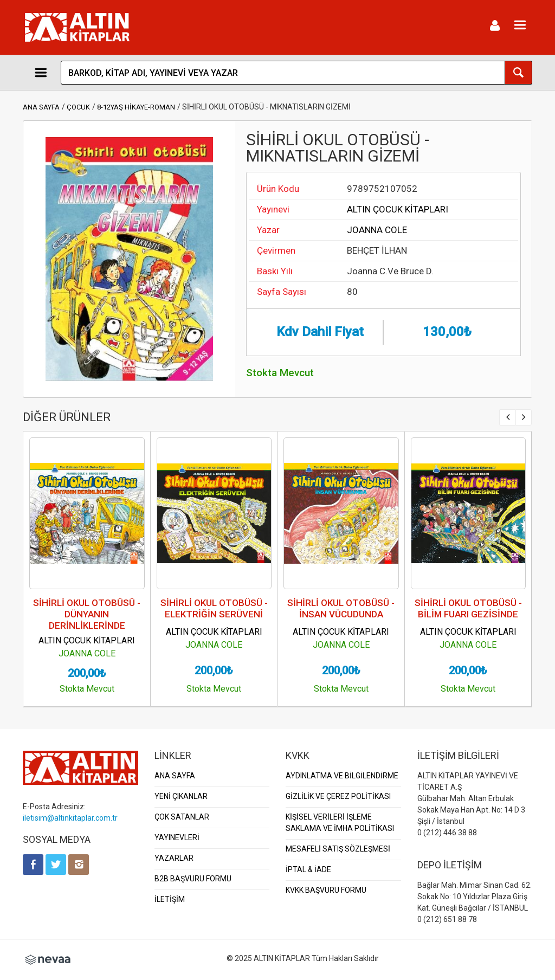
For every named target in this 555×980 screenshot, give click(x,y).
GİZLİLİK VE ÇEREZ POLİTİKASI (338, 796)
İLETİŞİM (170, 899)
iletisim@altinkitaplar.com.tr (70, 818)
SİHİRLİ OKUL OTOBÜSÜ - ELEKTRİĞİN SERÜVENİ (214, 608)
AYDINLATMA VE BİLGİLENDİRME (342, 776)
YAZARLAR (174, 858)
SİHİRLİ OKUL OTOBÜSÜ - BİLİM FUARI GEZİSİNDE (468, 608)
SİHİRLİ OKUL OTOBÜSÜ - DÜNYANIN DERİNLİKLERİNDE (87, 614)
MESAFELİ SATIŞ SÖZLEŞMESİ (338, 849)
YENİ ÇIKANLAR (181, 796)
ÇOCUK (78, 107)
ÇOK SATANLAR (182, 817)
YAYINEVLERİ (177, 837)
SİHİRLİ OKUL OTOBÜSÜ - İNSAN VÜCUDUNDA (341, 608)
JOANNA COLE (377, 230)
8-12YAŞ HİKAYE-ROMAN (136, 107)
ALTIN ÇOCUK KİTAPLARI (398, 209)
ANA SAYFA (41, 107)
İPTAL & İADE (308, 869)
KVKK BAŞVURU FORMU (326, 890)
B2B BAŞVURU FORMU (193, 879)
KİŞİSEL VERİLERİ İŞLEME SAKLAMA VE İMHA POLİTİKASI (340, 823)
